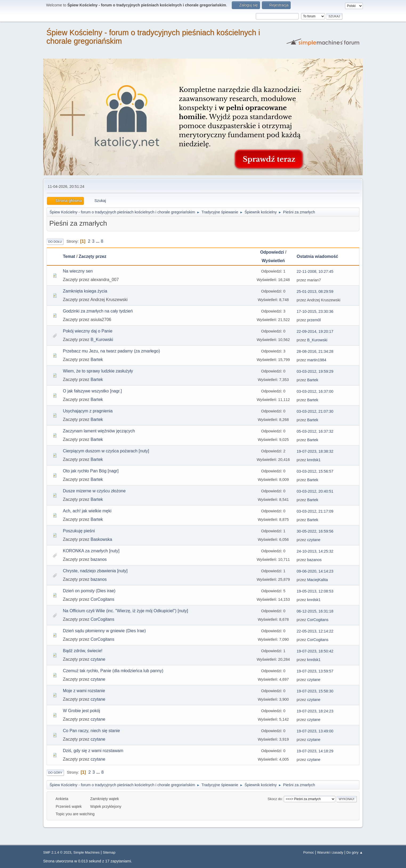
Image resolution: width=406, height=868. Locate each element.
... (98, 241)
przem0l (314, 320)
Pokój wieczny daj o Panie (88, 331)
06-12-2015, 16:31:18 (315, 611)
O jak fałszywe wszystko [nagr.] (92, 391)
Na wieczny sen (78, 271)
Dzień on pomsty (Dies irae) (89, 591)
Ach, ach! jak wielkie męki (87, 511)
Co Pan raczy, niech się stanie (91, 731)
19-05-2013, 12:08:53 (315, 591)
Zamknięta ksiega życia (85, 291)
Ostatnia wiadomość (318, 256)
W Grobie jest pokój (82, 711)
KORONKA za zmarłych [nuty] (91, 551)
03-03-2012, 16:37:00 (315, 391)
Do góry (55, 773)
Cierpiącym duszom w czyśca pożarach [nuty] (106, 451)
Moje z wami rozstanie (84, 691)
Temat (69, 256)
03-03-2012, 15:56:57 (315, 471)
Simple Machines (86, 852)
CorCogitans (102, 599)
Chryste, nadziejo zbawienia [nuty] (95, 571)
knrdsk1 (314, 460)
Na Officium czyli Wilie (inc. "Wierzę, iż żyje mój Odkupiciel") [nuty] (125, 611)
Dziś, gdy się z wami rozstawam (93, 751)
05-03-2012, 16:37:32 (315, 431)
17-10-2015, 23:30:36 (315, 311)
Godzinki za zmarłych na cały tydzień (98, 311)
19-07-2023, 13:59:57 (315, 671)
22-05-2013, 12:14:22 (315, 631)
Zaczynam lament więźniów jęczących (99, 431)
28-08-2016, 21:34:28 (315, 351)
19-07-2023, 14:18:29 (315, 751)
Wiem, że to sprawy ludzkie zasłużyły (98, 371)
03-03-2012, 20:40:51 (315, 491)
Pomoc (308, 852)
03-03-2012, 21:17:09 (315, 511)
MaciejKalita (318, 580)
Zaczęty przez (95, 256)
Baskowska (101, 539)
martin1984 (317, 360)
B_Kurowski (102, 340)
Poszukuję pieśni (79, 531)
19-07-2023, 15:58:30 (315, 691)
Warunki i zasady (330, 852)
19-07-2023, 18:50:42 (315, 651)
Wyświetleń (273, 261)
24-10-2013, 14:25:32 (315, 551)
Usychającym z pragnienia (88, 411)
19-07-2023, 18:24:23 (315, 711)
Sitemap (109, 852)
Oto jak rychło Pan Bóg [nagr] (91, 471)
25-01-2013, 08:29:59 (315, 291)
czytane (314, 540)
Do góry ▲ (355, 852)
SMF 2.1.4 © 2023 (57, 852)
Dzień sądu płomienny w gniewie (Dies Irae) (104, 631)
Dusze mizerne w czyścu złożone (94, 491)
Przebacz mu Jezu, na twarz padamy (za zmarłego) (111, 351)
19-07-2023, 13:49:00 (315, 731)
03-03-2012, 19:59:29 (315, 371)
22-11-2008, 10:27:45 (315, 271)
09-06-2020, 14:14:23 (315, 571)
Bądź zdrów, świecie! (83, 651)
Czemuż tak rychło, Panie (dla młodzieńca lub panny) (113, 671)
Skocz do (275, 799)
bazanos (99, 559)
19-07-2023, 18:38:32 (315, 451)
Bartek (97, 360)
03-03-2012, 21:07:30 (315, 411)
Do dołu (55, 242)
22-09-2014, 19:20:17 (315, 331)
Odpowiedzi (272, 252)
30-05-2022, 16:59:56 (315, 531)
